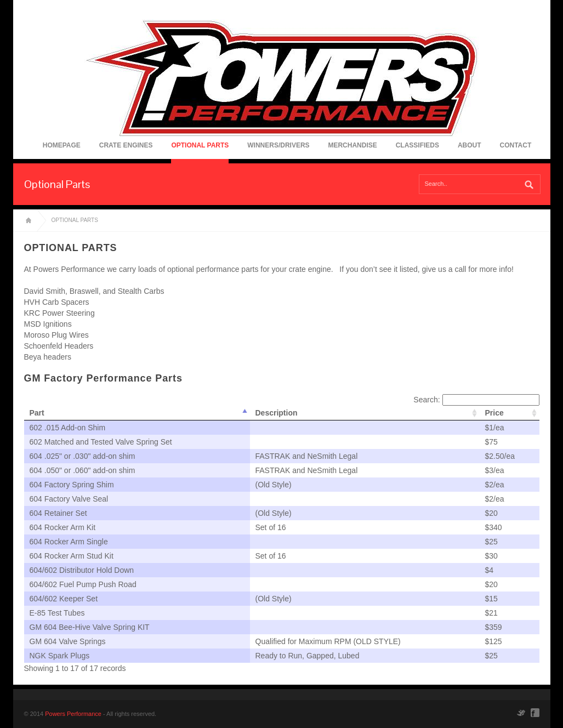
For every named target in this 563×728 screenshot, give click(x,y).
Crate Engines (126, 145)
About (470, 145)
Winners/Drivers (278, 145)
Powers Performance (73, 714)
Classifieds (417, 145)
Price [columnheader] (494, 413)
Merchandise (352, 145)
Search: (476, 400)
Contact (515, 145)
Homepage (62, 145)
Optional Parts (200, 145)
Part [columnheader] (37, 413)
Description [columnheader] (277, 413)
